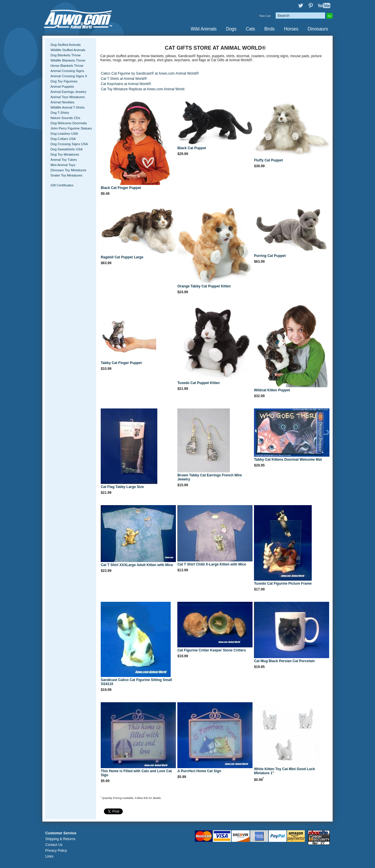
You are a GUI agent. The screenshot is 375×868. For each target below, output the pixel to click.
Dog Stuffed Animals (66, 45)
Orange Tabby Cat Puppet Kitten (204, 286)
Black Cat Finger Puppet (121, 188)
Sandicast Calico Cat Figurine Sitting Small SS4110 (136, 682)
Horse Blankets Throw (67, 66)
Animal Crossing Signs (67, 71)
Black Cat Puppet (192, 148)
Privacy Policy (56, 851)
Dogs (231, 29)
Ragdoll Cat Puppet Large (122, 257)
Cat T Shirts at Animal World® (124, 79)
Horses (291, 29)
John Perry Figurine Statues (71, 128)
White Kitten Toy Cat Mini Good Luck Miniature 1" (284, 771)
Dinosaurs (318, 29)
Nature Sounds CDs (65, 118)
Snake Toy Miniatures (66, 175)
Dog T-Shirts (60, 113)
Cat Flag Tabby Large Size (122, 487)
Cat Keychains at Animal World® (126, 84)
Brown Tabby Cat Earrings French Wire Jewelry (210, 477)
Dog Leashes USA (64, 134)
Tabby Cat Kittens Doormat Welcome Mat (288, 460)
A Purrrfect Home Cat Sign (199, 771)
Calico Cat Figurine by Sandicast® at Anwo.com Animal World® (150, 73)
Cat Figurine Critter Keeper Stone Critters (212, 650)
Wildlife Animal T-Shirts (68, 107)
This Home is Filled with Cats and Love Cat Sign (136, 773)
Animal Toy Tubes (64, 160)
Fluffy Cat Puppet (268, 160)
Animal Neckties (63, 102)
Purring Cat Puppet (270, 256)
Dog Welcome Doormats (69, 123)
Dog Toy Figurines (64, 81)
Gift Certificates (62, 185)
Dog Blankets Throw (65, 55)
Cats (250, 29)
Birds (270, 29)
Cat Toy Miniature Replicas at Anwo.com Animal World (143, 89)
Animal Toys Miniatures (68, 97)
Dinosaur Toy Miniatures (68, 170)
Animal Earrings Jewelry (68, 92)
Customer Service (61, 833)
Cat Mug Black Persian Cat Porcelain (284, 661)
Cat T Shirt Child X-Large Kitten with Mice (212, 564)
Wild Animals (204, 29)
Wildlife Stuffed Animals (68, 50)
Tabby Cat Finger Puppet (121, 363)
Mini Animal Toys (63, 165)
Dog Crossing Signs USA (69, 144)
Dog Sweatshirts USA (67, 149)
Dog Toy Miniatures (65, 154)
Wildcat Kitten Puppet (272, 390)
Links (49, 856)
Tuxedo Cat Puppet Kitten (199, 383)
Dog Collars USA (63, 139)
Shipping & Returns (60, 839)
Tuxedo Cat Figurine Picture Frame (283, 584)
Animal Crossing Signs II (69, 76)
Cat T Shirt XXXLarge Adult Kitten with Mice (137, 565)
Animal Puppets (62, 87)
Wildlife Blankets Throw (68, 60)
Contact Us (54, 845)
